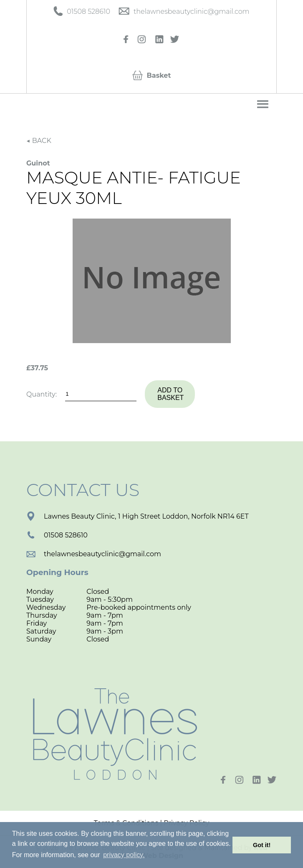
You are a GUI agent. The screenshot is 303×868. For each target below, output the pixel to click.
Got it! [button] (262, 845)
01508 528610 (57, 535)
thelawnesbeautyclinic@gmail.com (94, 554)
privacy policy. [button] (124, 855)
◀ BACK (39, 141)
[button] (263, 104)
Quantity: (42, 394)
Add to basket (170, 394)
